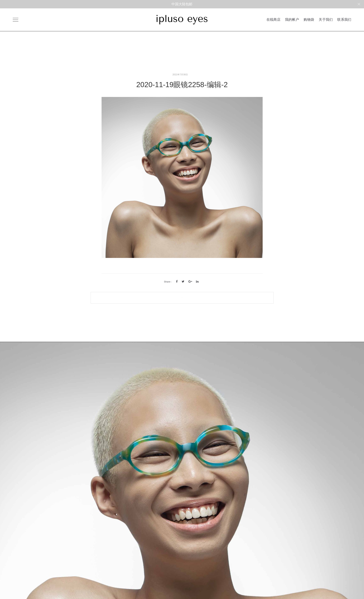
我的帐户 (292, 20)
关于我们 (326, 20)
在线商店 (273, 20)
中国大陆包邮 (182, 4)
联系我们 (344, 20)
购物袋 (309, 20)
